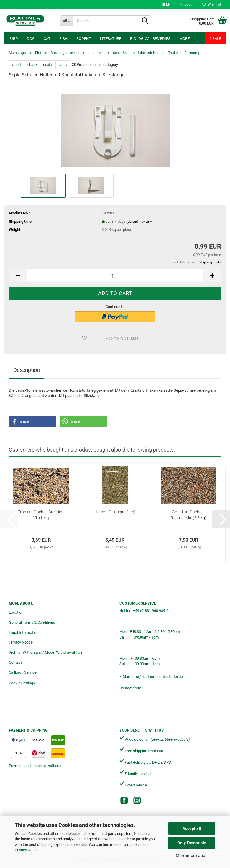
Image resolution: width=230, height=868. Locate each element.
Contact (15, 662)
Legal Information (24, 632)
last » (63, 65)
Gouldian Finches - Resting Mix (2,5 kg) (189, 515)
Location (16, 612)
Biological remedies (150, 39)
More (184, 39)
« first (16, 65)
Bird (14, 39)
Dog (31, 39)
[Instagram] (137, 800)
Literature (111, 39)
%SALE (215, 39)
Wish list (212, 4)
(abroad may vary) (140, 222)
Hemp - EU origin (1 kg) (115, 512)
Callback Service (23, 672)
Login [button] (187, 4)
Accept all (192, 828)
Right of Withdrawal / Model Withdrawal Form (47, 652)
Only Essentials (192, 843)
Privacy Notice (27, 850)
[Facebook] (124, 800)
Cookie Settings (22, 683)
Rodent (84, 39)
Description (27, 370)
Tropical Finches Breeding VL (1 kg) (41, 515)
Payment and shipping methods (35, 766)
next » (48, 65)
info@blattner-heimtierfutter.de (157, 676)
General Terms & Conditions (32, 622)
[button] (166, 4)
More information (192, 856)
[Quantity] (115, 276)
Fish (63, 39)
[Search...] (66, 21)
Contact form (130, 688)
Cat (47, 39)
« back (32, 65)
